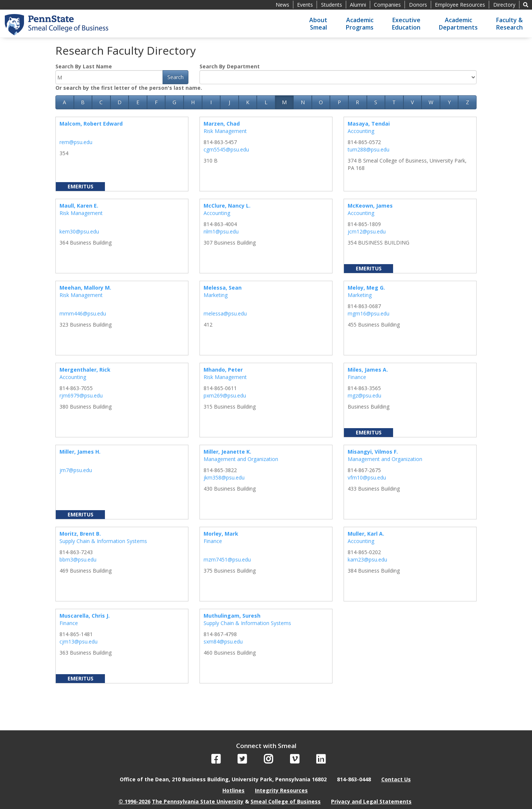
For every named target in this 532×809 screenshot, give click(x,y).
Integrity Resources (281, 790)
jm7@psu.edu (76, 470)
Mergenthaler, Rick (85, 370)
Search (175, 77)
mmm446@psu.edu (83, 313)
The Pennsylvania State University (198, 801)
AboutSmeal (318, 24)
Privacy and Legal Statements (371, 801)
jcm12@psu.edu (367, 231)
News (282, 5)
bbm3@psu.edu (78, 559)
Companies (387, 5)
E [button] (138, 102)
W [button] (431, 102)
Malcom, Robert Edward (91, 124)
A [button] (64, 102)
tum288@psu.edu (369, 149)
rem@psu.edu (76, 142)
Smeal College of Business (286, 801)
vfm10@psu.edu (367, 477)
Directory (504, 5)
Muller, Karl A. (366, 534)
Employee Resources (460, 5)
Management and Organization (241, 459)
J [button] (229, 102)
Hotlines (233, 790)
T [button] (394, 102)
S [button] (376, 102)
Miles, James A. (368, 370)
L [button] (266, 102)
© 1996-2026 (134, 801)
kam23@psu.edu (367, 559)
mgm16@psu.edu (369, 313)
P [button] (339, 102)
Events (305, 5)
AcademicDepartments (458, 24)
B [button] (83, 102)
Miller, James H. (80, 452)
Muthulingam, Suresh (232, 616)
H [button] (193, 102)
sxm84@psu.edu (223, 641)
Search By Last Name (84, 66)
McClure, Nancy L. (227, 206)
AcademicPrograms (360, 24)
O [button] (321, 102)
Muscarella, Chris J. (85, 616)
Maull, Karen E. (79, 206)
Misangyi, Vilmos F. (373, 452)
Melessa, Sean (223, 288)
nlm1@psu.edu (221, 231)
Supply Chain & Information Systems (103, 541)
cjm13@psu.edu (79, 641)
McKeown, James (370, 206)
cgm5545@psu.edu (226, 149)
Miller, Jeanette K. (227, 452)
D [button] (120, 102)
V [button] (412, 102)
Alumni (358, 5)
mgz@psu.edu (364, 395)
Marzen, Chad (222, 124)
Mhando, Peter (223, 370)
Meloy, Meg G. (366, 288)
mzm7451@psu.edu (227, 559)
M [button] (284, 102)
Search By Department (230, 66)
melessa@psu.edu (225, 313)
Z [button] (468, 102)
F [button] (156, 102)
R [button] (357, 102)
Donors (418, 5)
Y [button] (449, 102)
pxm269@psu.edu (225, 395)
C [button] (101, 102)
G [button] (174, 102)
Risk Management (225, 131)
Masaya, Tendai (369, 124)
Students (332, 5)
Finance (357, 377)
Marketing (216, 295)
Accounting (361, 131)
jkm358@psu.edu (224, 477)
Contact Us (396, 779)
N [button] (303, 102)
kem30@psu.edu (79, 231)
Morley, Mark (221, 534)
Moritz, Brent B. (80, 534)
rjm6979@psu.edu (81, 395)
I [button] (211, 102)
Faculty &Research (509, 24)
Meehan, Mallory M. (85, 288)
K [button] (248, 102)
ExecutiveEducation (406, 24)
